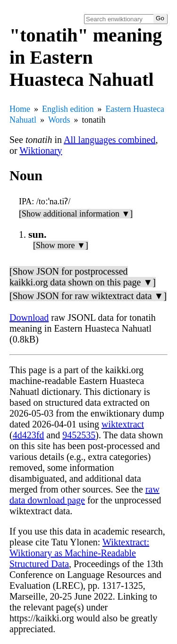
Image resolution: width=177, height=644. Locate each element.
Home (20, 109)
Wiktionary (41, 151)
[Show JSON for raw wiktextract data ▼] (88, 296)
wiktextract (123, 424)
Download (29, 318)
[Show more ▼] (61, 245)
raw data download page (84, 495)
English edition (68, 109)
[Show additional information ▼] (76, 214)
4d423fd (29, 435)
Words (59, 120)
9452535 (79, 435)
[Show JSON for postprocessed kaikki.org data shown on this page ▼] (83, 277)
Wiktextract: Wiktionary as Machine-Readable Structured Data (79, 553)
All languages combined (110, 140)
